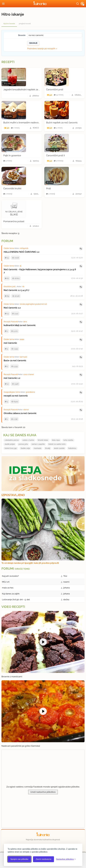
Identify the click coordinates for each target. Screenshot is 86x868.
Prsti (48, 188)
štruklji (48, 448)
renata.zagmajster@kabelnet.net (33, 304)
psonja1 (79, 128)
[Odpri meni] (3, 4)
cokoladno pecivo (12, 440)
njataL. (36, 194)
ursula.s (36, 226)
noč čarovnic (10, 343)
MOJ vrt (6, 582)
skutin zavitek (59, 448)
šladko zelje (25, 448)
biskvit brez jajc (11, 448)
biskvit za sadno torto (57, 444)
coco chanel (29, 374)
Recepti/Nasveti (11, 322)
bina (25, 322)
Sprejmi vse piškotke (19, 859)
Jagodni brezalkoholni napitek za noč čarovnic (28, 89)
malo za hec (8, 588)
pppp (22, 339)
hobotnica (72, 448)
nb (23, 287)
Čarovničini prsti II (56, 155)
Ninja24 (79, 161)
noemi (66, 582)
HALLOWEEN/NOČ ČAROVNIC (20, 252)
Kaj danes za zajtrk (11, 594)
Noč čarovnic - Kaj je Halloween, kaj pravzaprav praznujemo (35, 269)
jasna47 (79, 194)
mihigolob (24, 248)
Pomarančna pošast (14, 221)
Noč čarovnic (11, 290)
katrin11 (36, 161)
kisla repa (56, 440)
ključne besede (9, 24)
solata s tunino (28, 440)
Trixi (65, 576)
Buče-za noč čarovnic (15, 360)
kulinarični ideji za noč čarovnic (20, 325)
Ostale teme (9, 248)
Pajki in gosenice (12, 155)
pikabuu (36, 96)
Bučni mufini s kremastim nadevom (22, 122)
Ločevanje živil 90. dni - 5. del (16, 600)
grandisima (30, 392)
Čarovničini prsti (55, 89)
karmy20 (23, 357)
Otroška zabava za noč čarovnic (20, 413)
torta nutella (68, 440)
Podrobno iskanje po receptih (41, 49)
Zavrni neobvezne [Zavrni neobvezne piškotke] (43, 859)
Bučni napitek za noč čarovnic (62, 122)
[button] (82, 4)
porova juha (23, 444)
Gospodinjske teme (12, 392)
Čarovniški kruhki (12, 188)
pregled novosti (25, 24)
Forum (7, 241)
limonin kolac (43, 440)
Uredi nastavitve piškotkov (43, 792)
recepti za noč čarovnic (16, 396)
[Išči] (78, 4)
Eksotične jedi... (10, 287)
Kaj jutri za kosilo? (10, 576)
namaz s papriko (38, 444)
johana (66, 588)
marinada (38, 448)
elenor (26, 410)
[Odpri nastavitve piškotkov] (66, 859)
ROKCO (36, 128)
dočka (66, 600)
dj (20, 266)
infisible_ (78, 95)
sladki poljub (10, 444)
